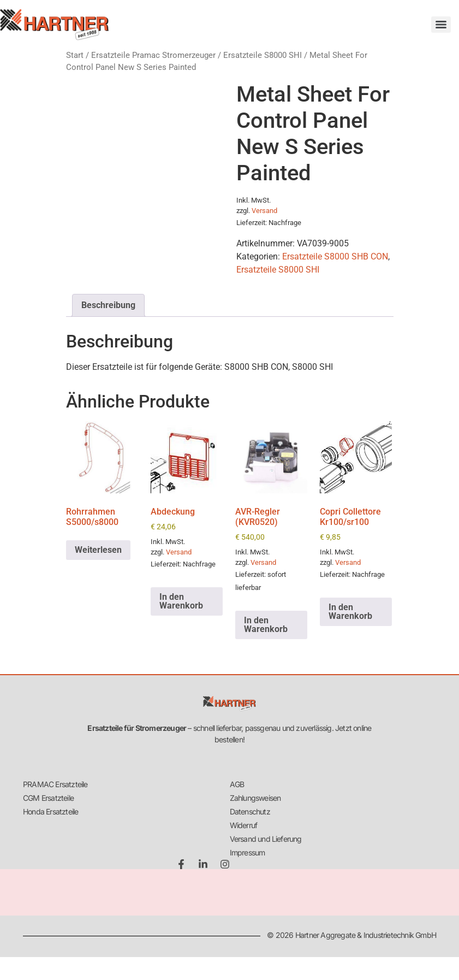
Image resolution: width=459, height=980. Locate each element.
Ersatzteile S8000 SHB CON (335, 256)
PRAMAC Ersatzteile (55, 784)
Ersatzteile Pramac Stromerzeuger (153, 55)
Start (75, 55)
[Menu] (441, 25)
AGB (237, 784)
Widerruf (244, 825)
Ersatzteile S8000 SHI (263, 55)
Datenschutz (250, 811)
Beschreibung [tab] (108, 305)
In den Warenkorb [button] (181, 601)
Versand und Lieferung (266, 839)
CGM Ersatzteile (48, 798)
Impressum (248, 852)
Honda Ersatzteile (50, 811)
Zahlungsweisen (255, 798)
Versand (264, 211)
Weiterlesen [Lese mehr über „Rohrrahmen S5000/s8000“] (98, 550)
